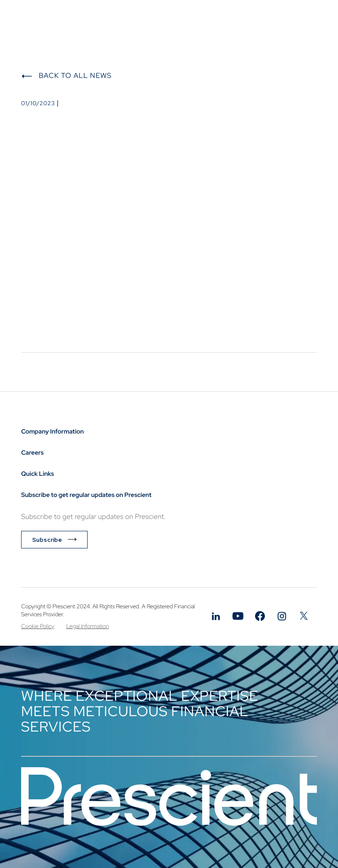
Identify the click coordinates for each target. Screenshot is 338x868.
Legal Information (88, 626)
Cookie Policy (38, 626)
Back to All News (75, 75)
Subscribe (47, 540)
